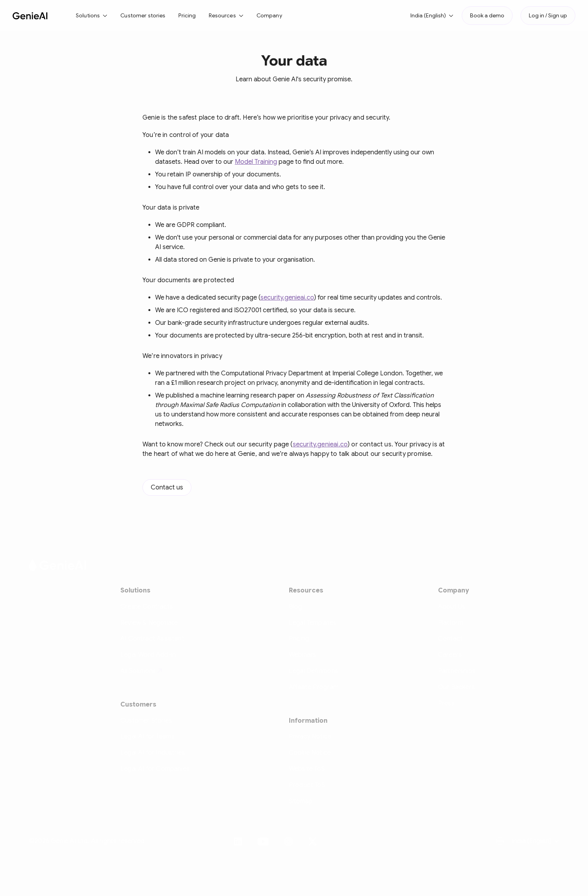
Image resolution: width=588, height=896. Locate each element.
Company (269, 15)
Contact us (167, 487)
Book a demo (487, 15)
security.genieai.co (287, 298)
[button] (92, 16)
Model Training (256, 162)
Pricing (187, 15)
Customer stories (143, 15)
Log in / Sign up (548, 15)
